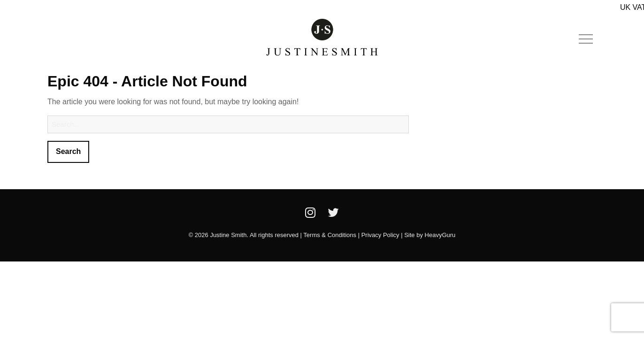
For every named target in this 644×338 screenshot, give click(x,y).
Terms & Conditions (330, 235)
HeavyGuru (440, 235)
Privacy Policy (380, 235)
